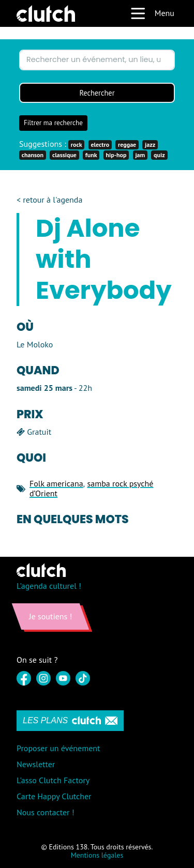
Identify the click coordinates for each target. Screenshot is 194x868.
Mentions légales (97, 855)
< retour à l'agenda (49, 200)
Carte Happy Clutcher (54, 796)
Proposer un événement (58, 748)
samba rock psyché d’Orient (91, 488)
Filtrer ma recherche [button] (53, 123)
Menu (152, 13)
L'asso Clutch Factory (53, 780)
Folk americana (56, 483)
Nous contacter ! (46, 812)
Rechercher (97, 93)
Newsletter (36, 764)
